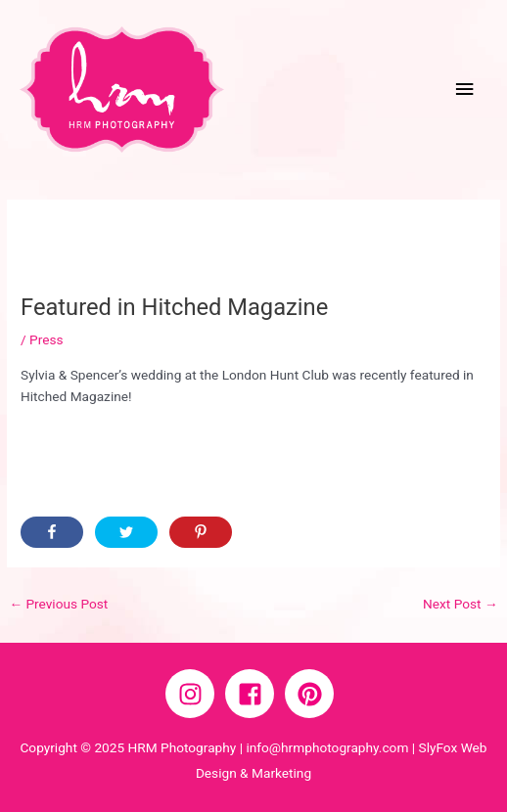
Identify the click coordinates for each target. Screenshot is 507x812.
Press (46, 339)
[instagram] (194, 694)
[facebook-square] (253, 694)
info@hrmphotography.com (327, 747)
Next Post (461, 604)
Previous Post (58, 604)
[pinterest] (313, 694)
